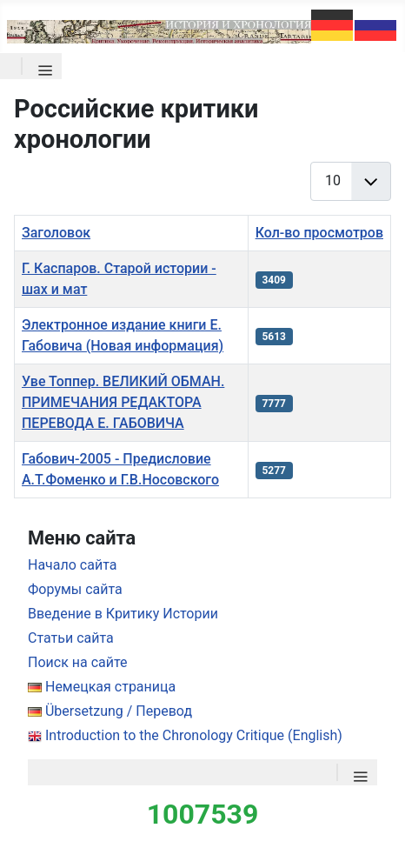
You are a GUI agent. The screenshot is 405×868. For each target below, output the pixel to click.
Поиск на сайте (78, 662)
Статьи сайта (71, 638)
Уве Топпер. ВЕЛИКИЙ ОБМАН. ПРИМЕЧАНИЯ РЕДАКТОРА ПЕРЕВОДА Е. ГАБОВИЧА (123, 402)
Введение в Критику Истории (123, 614)
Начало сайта (72, 565)
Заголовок (56, 233)
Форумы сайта (75, 589)
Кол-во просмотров (319, 233)
